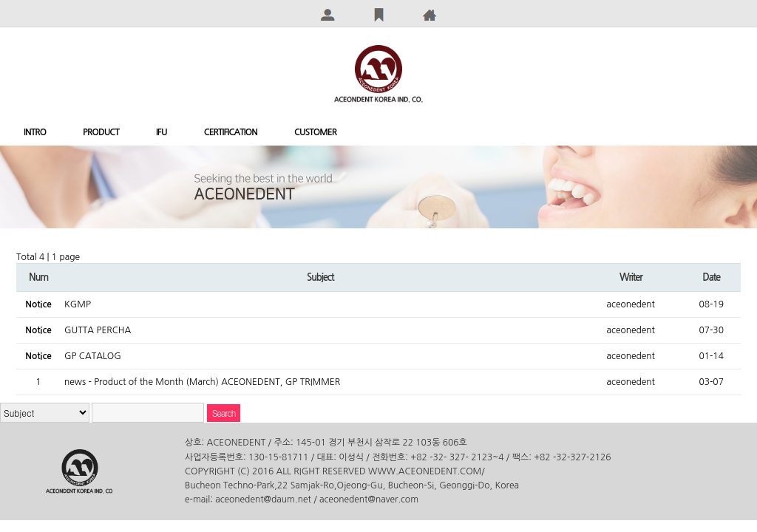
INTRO (35, 132)
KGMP (78, 304)
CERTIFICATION (231, 132)
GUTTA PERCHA (98, 330)
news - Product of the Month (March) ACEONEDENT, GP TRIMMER (202, 382)
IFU (162, 132)
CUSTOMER (315, 132)
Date (711, 277)
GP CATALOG (93, 356)
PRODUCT (101, 132)
